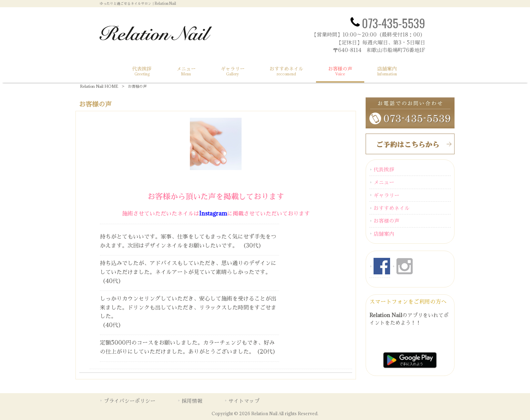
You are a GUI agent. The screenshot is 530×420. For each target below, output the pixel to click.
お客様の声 (386, 221)
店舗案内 (384, 234)
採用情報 (192, 401)
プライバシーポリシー (130, 401)
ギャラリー (386, 195)
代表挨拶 (384, 169)
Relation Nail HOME (99, 86)
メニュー (384, 182)
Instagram (213, 213)
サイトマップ (244, 401)
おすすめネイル (392, 208)
